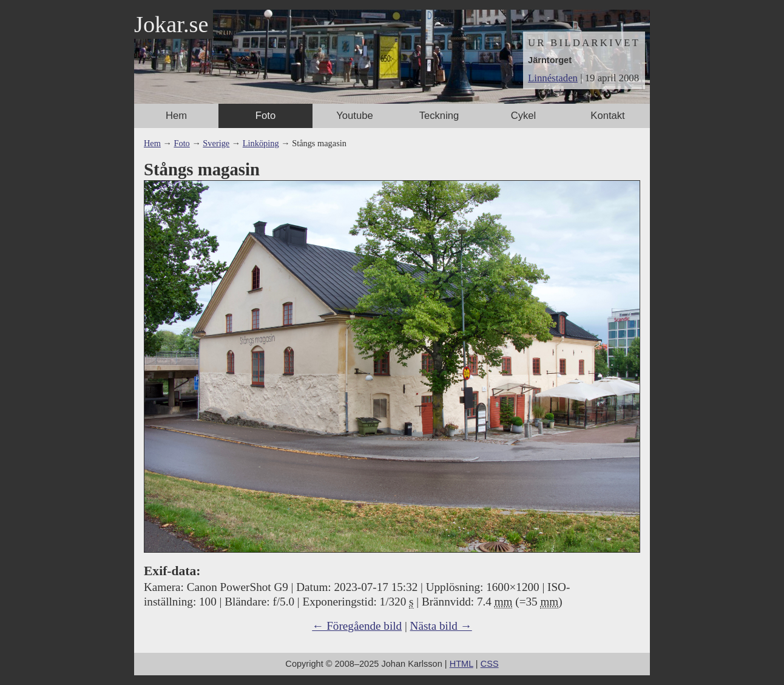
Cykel (524, 116)
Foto (265, 116)
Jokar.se (171, 24)
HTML (461, 664)
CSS (490, 664)
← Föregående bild (357, 626)
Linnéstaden (553, 78)
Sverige (216, 143)
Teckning (439, 116)
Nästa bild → (441, 626)
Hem (176, 116)
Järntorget (550, 60)
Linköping (261, 143)
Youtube (354, 116)
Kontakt (607, 116)
